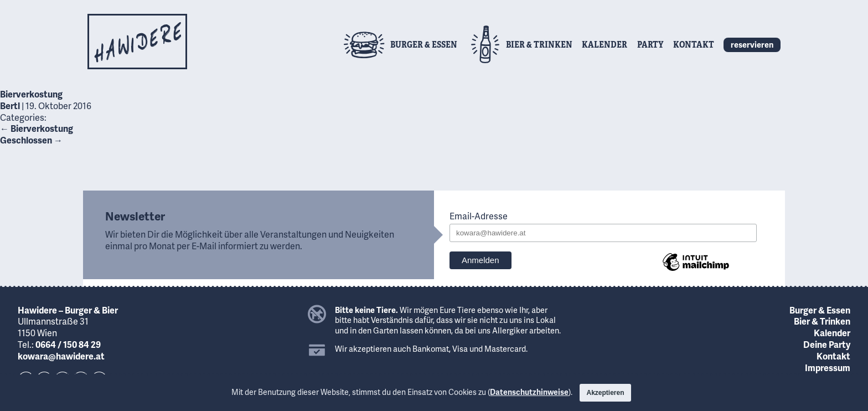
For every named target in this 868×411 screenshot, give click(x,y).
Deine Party (827, 344)
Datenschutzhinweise (529, 392)
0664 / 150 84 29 (68, 344)
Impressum (828, 368)
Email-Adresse (479, 216)
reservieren (752, 44)
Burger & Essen (820, 310)
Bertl (10, 106)
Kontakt (694, 44)
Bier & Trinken (822, 321)
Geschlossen (31, 140)
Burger (424, 44)
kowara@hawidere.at (61, 356)
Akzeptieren (605, 393)
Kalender (604, 44)
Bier (539, 44)
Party (650, 44)
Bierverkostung (31, 94)
